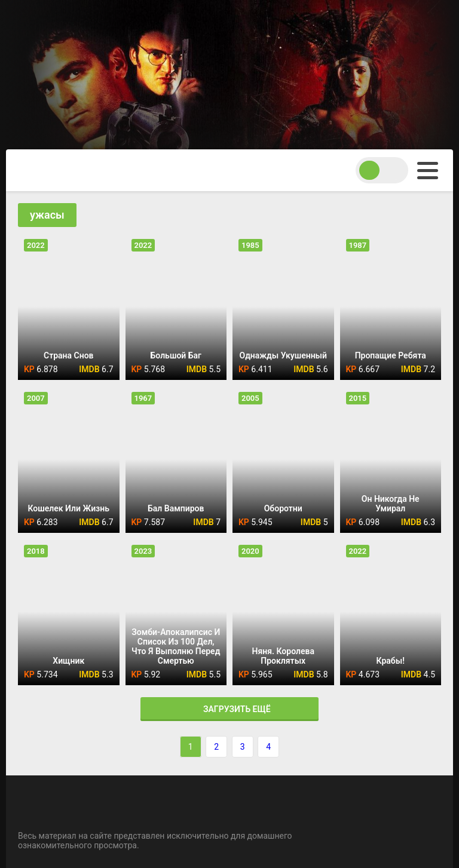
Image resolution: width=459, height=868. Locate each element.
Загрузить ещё (229, 709)
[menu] (428, 171)
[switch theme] (382, 170)
